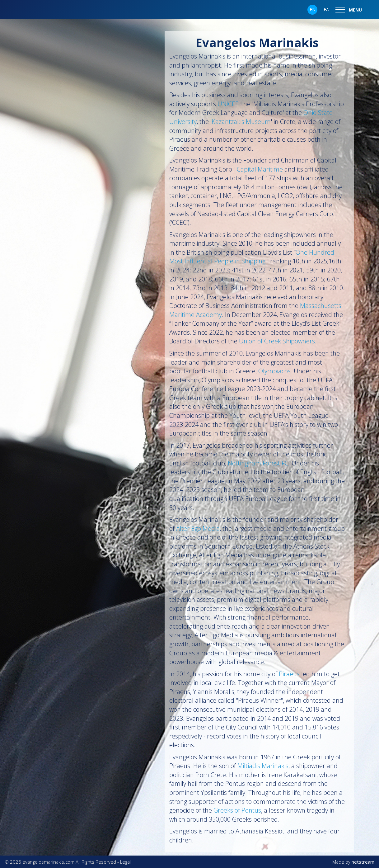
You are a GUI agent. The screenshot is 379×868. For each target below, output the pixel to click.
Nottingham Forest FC (258, 463)
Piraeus (290, 674)
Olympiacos (274, 371)
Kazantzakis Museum (241, 122)
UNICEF (228, 104)
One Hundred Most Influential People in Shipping (252, 257)
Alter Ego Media (198, 528)
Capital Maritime (260, 169)
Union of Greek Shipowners (277, 341)
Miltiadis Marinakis (263, 766)
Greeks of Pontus (237, 810)
